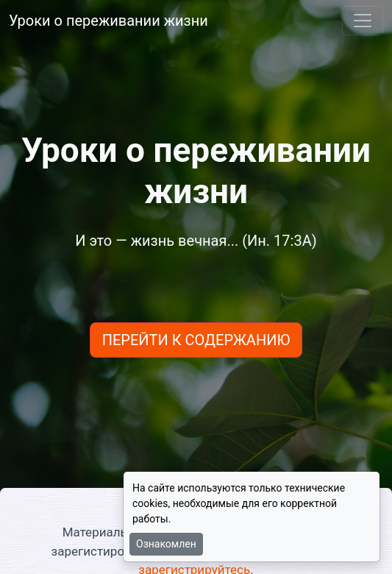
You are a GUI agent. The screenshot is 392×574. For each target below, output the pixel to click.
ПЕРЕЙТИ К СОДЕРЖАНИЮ (196, 340)
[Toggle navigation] (363, 21)
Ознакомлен (166, 544)
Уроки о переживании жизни (108, 21)
